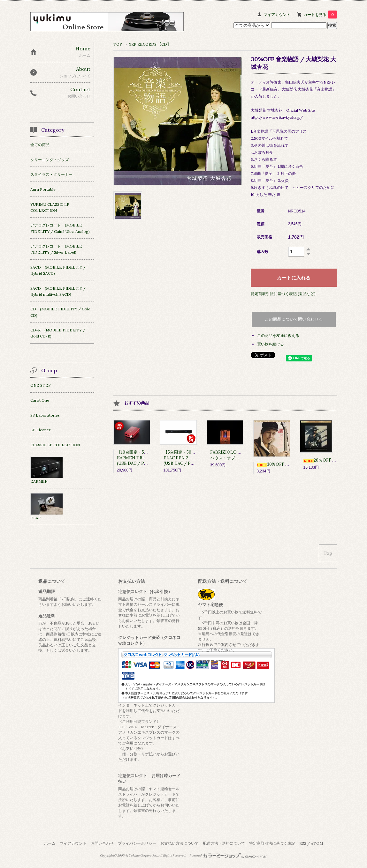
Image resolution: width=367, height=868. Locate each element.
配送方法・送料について (224, 843)
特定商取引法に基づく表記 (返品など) (283, 294)
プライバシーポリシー (137, 843)
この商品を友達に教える (278, 335)
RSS (303, 843)
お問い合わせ (102, 843)
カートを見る (320, 15)
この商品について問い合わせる (294, 319)
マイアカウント (277, 15)
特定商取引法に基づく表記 (272, 843)
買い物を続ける (271, 344)
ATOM (317, 843)
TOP (118, 44)
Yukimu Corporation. (143, 856)
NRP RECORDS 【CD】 (150, 44)
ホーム (50, 843)
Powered (228, 856)
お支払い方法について (180, 843)
